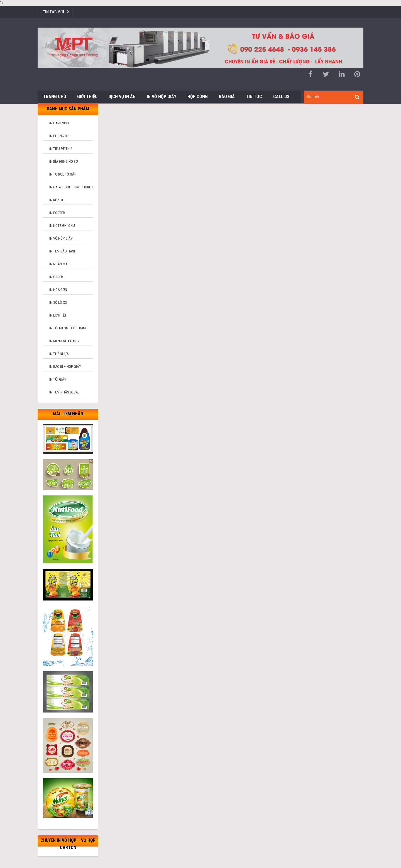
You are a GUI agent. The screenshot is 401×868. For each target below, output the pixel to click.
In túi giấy (58, 379)
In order (56, 277)
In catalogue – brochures (71, 187)
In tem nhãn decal (64, 392)
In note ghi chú (62, 226)
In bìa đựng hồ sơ (64, 161)
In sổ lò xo (58, 302)
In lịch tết (58, 315)
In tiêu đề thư (61, 149)
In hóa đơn (58, 290)
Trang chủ (55, 97)
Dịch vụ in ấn (122, 97)
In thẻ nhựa (59, 354)
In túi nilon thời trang (68, 328)
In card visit (59, 123)
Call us (281, 97)
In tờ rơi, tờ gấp (63, 174)
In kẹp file (57, 200)
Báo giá (227, 97)
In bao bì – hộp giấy (65, 367)
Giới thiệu (87, 97)
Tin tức (254, 97)
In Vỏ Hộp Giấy (162, 97)
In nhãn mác (59, 264)
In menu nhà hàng (64, 341)
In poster (57, 213)
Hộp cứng (198, 97)
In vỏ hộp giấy (61, 238)
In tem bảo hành (63, 251)
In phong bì (58, 136)
